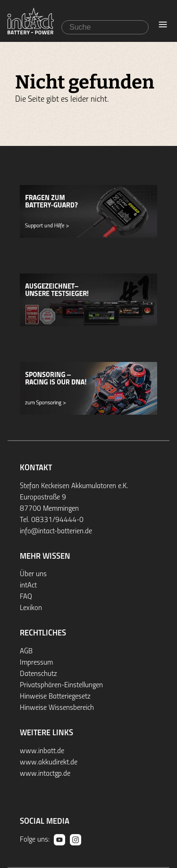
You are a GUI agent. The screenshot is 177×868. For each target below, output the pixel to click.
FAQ (26, 597)
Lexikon (31, 608)
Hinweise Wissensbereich (57, 708)
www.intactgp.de (45, 774)
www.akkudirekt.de (49, 763)
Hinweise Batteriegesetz (55, 697)
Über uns (33, 574)
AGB (26, 651)
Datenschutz (38, 674)
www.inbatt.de (42, 751)
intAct (28, 586)
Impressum (36, 663)
